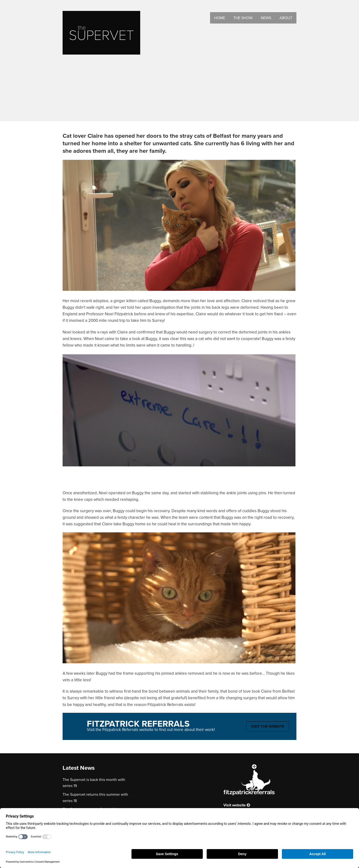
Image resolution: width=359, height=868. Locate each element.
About (286, 18)
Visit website (237, 805)
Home (220, 18)
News (266, 18)
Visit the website (268, 726)
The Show (243, 18)
